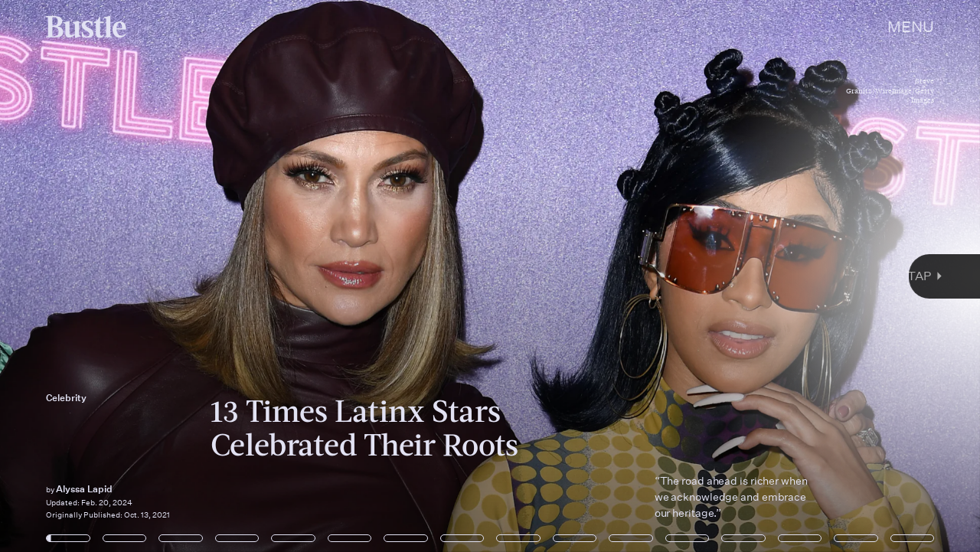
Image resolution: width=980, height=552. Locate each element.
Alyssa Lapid (84, 489)
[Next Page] (652, 276)
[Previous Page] (162, 276)
